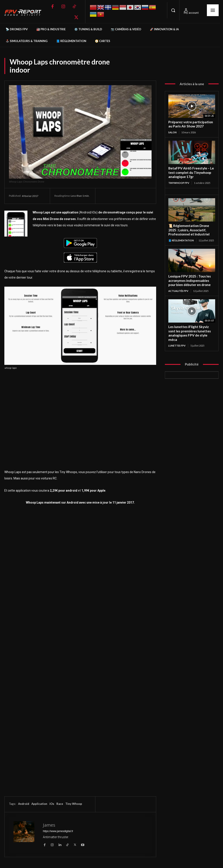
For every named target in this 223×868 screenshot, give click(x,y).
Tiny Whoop (74, 804)
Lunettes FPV (177, 343)
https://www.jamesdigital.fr (58, 831)
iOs (52, 804)
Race (60, 804)
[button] (173, 10)
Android (24, 804)
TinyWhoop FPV (179, 182)
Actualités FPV (178, 289)
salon (172, 132)
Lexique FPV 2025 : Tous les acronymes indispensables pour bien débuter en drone (189, 279)
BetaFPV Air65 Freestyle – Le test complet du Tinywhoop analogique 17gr (191, 172)
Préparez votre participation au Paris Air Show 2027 (190, 124)
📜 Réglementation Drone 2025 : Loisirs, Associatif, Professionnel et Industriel (189, 229)
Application (39, 804)
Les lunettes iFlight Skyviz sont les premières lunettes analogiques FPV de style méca (189, 331)
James (49, 825)
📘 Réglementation (181, 239)
